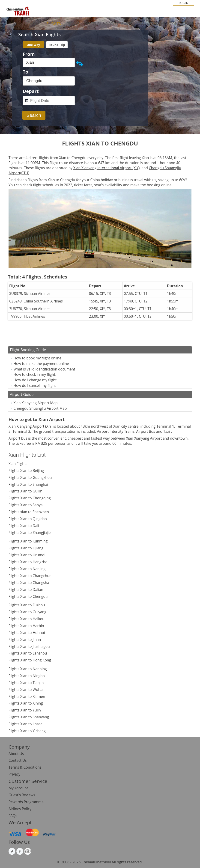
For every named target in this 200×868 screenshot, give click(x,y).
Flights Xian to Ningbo (27, 676)
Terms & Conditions (25, 767)
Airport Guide (118, 24)
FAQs (13, 816)
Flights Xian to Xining (26, 703)
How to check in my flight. (35, 374)
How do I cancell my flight (35, 385)
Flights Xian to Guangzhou (30, 477)
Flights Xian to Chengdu (28, 596)
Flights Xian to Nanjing (27, 569)
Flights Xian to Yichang (27, 731)
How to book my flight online (38, 358)
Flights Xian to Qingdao (28, 519)
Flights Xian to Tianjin (26, 683)
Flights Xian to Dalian (26, 590)
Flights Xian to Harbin (26, 626)
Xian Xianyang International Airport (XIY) (107, 168)
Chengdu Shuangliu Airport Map (40, 408)
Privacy (14, 774)
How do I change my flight (35, 380)
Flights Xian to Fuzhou (27, 605)
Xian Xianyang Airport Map (36, 403)
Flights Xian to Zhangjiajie (30, 533)
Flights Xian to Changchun (30, 576)
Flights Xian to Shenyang (29, 717)
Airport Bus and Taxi (154, 431)
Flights (54, 24)
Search (34, 115)
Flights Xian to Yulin (25, 710)
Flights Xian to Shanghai (28, 484)
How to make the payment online (41, 364)
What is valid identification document (44, 369)
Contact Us (181, 24)
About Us (16, 754)
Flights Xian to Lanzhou (28, 653)
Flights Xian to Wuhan (27, 690)
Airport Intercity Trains (116, 431)
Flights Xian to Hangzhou (29, 562)
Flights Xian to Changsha (29, 583)
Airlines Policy (20, 809)
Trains (73, 24)
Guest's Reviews (22, 795)
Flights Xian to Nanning (28, 669)
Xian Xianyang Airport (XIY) (30, 426)
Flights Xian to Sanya (26, 505)
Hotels (93, 24)
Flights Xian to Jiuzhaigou (29, 646)
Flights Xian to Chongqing (30, 498)
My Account (18, 788)
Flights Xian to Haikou (27, 619)
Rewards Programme (26, 802)
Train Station (151, 24)
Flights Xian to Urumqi (27, 555)
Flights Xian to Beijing (26, 471)
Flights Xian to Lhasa (25, 724)
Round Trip (57, 45)
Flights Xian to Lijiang (26, 548)
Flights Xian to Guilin (25, 491)
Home (35, 24)
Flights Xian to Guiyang (27, 612)
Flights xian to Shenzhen (29, 512)
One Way (33, 45)
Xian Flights (18, 464)
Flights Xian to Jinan (25, 640)
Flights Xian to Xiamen (27, 696)
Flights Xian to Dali (24, 526)
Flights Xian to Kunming (28, 541)
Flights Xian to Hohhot (27, 633)
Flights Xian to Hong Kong (30, 660)
